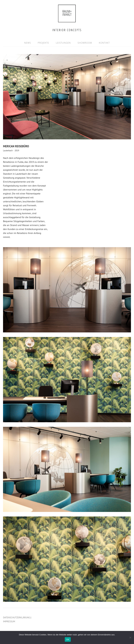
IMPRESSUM (9, 621)
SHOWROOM (85, 43)
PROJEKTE (43, 43)
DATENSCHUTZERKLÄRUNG (17, 617)
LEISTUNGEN (63, 43)
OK (68, 640)
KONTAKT (104, 43)
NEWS (28, 43)
